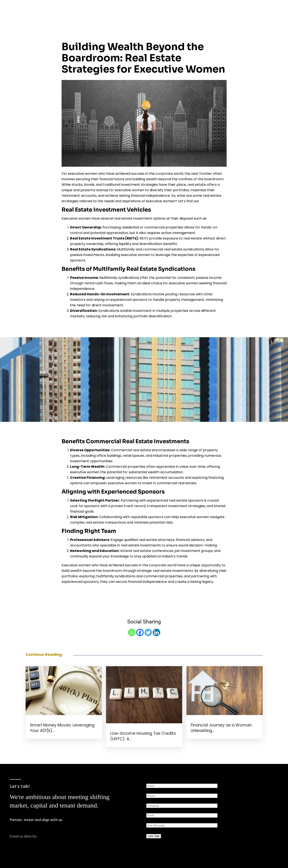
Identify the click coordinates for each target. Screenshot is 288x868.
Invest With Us (223, 8)
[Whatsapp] (132, 632)
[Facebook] (140, 632)
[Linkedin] (156, 632)
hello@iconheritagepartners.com (37, 842)
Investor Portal (259, 8)
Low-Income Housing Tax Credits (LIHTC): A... (143, 736)
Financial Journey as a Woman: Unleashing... (221, 728)
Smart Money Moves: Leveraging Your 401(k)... (62, 728)
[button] (223, 8)
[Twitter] (148, 632)
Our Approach (186, 8)
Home (133, 8)
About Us (156, 8)
